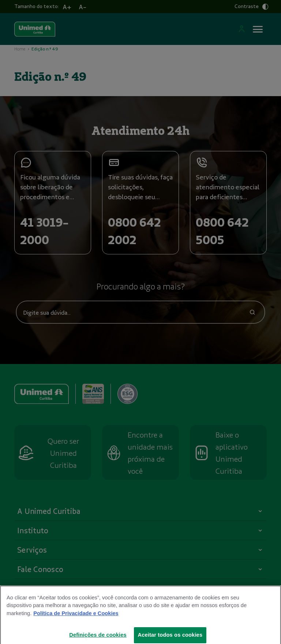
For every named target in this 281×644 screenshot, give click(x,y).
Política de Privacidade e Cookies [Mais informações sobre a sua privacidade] (76, 618)
